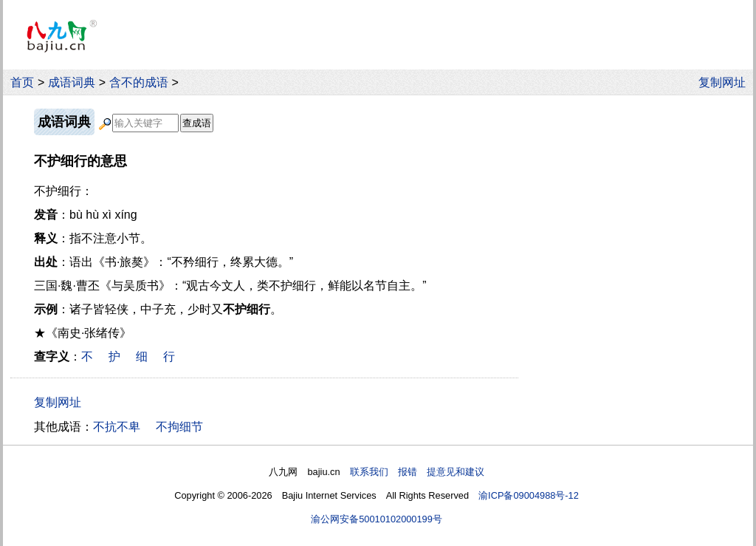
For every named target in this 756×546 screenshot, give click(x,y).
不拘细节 (179, 427)
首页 (22, 82)
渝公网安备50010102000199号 (377, 519)
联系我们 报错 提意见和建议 (417, 472)
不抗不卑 (117, 427)
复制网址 (726, 82)
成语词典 (72, 82)
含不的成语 (139, 82)
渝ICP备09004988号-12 (529, 495)
